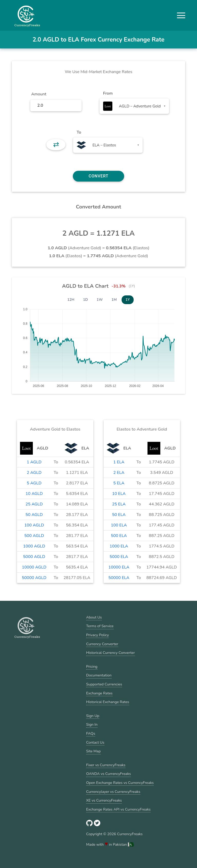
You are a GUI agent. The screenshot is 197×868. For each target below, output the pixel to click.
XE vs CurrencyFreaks (104, 800)
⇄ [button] (56, 145)
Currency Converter (102, 644)
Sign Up (93, 716)
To (79, 132)
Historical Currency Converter (111, 653)
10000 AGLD (34, 567)
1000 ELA (119, 546)
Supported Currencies (104, 684)
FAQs (91, 733)
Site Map (93, 751)
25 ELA (119, 504)
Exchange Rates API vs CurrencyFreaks (118, 809)
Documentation (99, 675)
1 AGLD (34, 462)
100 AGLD (34, 525)
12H (71, 300)
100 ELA (119, 525)
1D (86, 300)
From (108, 93)
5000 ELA (119, 557)
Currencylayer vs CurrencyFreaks (113, 792)
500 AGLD (34, 536)
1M (114, 300)
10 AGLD (34, 494)
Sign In (92, 724)
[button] (181, 15)
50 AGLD (34, 515)
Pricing (92, 666)
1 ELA (119, 462)
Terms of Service (100, 626)
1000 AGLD (34, 546)
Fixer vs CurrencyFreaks (106, 765)
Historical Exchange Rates (108, 702)
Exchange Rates (99, 693)
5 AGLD (34, 483)
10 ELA (119, 494)
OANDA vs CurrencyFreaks (109, 774)
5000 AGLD (34, 557)
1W (100, 300)
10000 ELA (119, 567)
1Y (128, 300)
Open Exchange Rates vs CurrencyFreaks (120, 783)
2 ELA (119, 473)
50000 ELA (119, 578)
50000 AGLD (34, 578)
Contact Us (95, 742)
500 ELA (119, 536)
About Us (94, 617)
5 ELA (119, 483)
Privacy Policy (98, 635)
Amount (39, 94)
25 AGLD (34, 504)
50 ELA (119, 515)
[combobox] (134, 106)
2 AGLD (34, 473)
